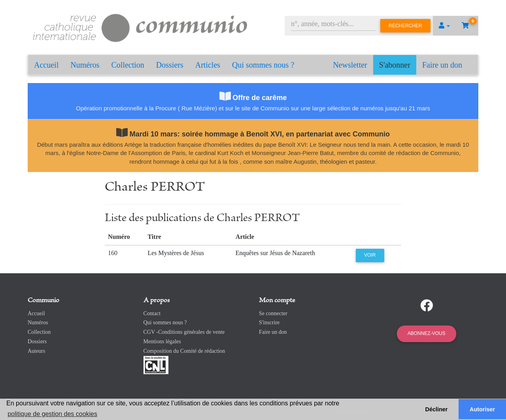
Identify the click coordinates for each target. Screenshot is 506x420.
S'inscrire (269, 323)
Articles (208, 65)
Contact (152, 313)
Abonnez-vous (427, 333)
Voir (370, 255)
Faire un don (442, 65)
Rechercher (405, 26)
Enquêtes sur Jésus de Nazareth (275, 253)
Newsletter (350, 65)
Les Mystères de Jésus (176, 253)
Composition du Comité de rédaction (184, 351)
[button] (444, 26)
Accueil (46, 65)
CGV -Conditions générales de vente (184, 332)
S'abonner (395, 65)
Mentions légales (162, 341)
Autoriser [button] (482, 409)
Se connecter (273, 313)
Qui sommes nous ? (263, 65)
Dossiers (170, 65)
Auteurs (36, 351)
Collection (128, 65)
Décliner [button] (437, 409)
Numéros (85, 65)
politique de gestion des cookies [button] (52, 414)
